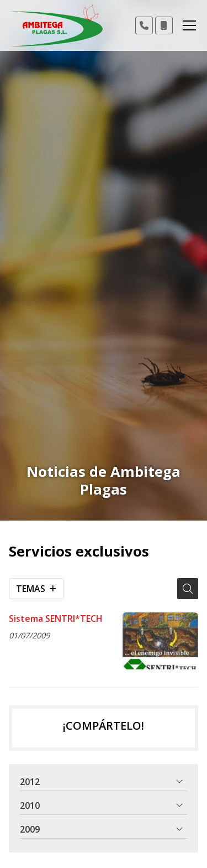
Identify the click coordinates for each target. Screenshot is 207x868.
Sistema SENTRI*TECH (56, 618)
